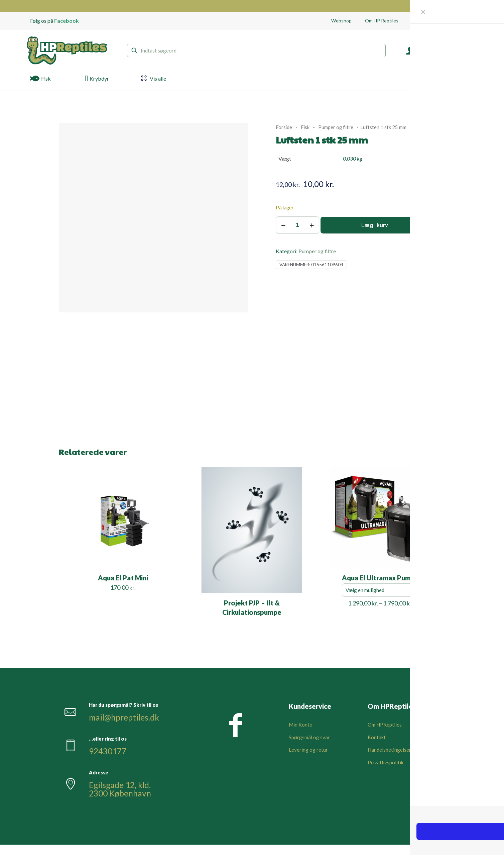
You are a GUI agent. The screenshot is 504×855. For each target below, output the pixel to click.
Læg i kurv (375, 225)
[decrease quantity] (283, 225)
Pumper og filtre (336, 127)
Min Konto (301, 725)
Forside (284, 127)
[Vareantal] (297, 225)
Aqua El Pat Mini (123, 578)
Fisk (305, 127)
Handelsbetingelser (389, 750)
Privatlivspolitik (386, 762)
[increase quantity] (312, 225)
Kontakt (377, 737)
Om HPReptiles (385, 725)
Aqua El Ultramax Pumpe (380, 578)
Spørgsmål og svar (309, 737)
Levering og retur (308, 750)
